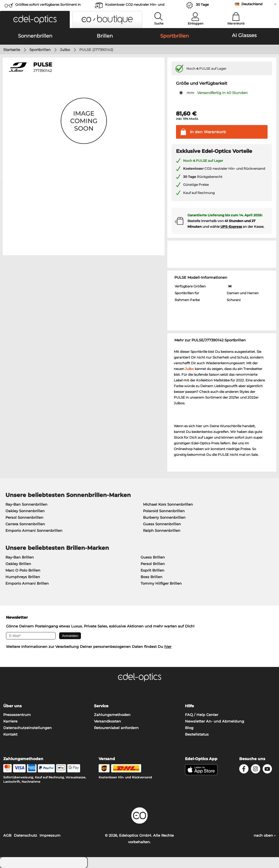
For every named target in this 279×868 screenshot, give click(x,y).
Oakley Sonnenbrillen (25, 511)
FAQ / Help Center (202, 715)
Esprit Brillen (152, 570)
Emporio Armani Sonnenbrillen (34, 530)
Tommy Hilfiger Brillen (161, 583)
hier (168, 647)
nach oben (265, 835)
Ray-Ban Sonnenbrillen (26, 504)
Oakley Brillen (18, 564)
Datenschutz (25, 835)
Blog (189, 728)
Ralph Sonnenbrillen (162, 530)
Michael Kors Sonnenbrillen (168, 504)
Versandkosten (107, 721)
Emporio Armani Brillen (27, 583)
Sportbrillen (40, 50)
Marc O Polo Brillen (23, 570)
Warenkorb (236, 23)
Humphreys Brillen (23, 577)
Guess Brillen (153, 557)
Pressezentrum (17, 715)
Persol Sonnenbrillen (24, 517)
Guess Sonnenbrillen (162, 524)
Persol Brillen (153, 564)
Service (101, 706)
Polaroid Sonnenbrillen (164, 511)
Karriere (10, 721)
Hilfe (189, 706)
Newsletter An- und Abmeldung (215, 721)
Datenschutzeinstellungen (28, 728)
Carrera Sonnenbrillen (25, 524)
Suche (159, 23)
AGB (7, 835)
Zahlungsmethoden (112, 715)
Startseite (12, 50)
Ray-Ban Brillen (20, 557)
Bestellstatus (197, 734)
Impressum (50, 835)
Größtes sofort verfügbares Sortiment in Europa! (48, 6)
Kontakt (10, 734)
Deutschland (252, 4)
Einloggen (195, 23)
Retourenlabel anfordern (116, 728)
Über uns (12, 706)
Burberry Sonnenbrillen (164, 517)
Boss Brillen (151, 577)
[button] (35, 19)
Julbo (65, 50)
